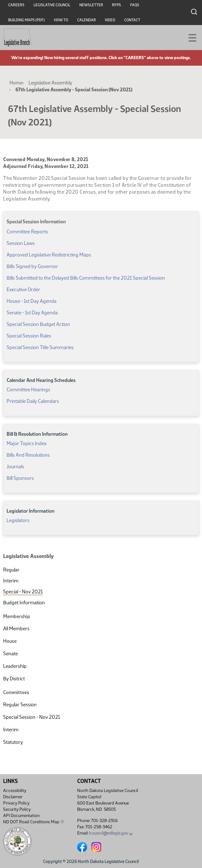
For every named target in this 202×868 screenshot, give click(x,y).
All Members (16, 629)
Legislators (18, 520)
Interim (11, 581)
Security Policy (17, 809)
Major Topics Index (27, 443)
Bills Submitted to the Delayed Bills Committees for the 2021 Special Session (86, 278)
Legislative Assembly (50, 83)
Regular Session (20, 705)
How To (61, 20)
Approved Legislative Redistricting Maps (49, 255)
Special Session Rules (29, 336)
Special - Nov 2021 (23, 592)
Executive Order (23, 289)
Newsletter (91, 5)
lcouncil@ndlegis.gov (111, 833)
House (10, 641)
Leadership (15, 666)
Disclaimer (13, 797)
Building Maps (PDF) (27, 20)
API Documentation (21, 816)
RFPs (117, 5)
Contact (132, 20)
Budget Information (24, 603)
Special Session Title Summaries (40, 347)
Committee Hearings (28, 390)
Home (16, 83)
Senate (11, 654)
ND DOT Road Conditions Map (34, 822)
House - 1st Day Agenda (32, 301)
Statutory (13, 742)
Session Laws (21, 243)
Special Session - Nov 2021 (32, 717)
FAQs (135, 5)
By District (14, 679)
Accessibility (15, 791)
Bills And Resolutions (28, 455)
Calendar (87, 20)
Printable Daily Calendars (33, 401)
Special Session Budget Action (38, 324)
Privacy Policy (16, 803)
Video (110, 20)
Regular (11, 570)
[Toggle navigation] (190, 37)
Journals (15, 467)
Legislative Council (52, 5)
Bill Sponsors (20, 478)
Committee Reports (27, 232)
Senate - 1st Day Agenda (32, 313)
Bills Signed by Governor (32, 266)
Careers (16, 5)
